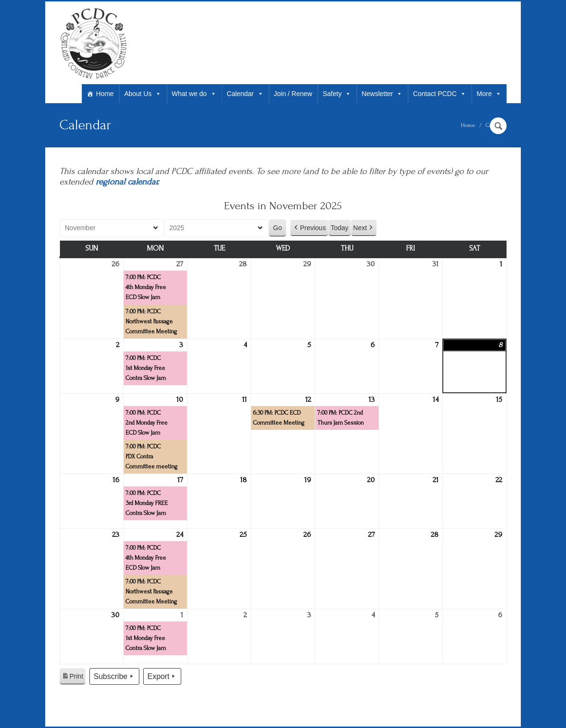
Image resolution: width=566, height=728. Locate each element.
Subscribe (114, 677)
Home (105, 94)
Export (162, 677)
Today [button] (339, 228)
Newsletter (382, 94)
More (489, 94)
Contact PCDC (439, 94)
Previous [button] (309, 228)
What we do (194, 94)
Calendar (245, 94)
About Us (143, 94)
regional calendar (126, 182)
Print (72, 678)
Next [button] (364, 228)
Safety (337, 94)
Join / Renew (293, 94)
